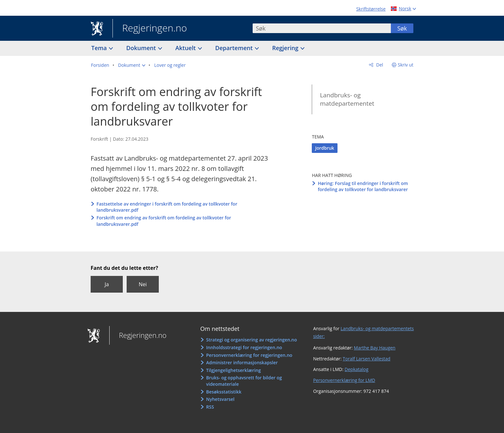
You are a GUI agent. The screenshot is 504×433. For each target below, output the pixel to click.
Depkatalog (356, 369)
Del (379, 65)
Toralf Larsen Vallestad (366, 359)
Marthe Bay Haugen (375, 348)
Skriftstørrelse (371, 9)
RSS (210, 407)
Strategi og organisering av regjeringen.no (252, 340)
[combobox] (322, 28)
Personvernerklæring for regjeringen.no (249, 355)
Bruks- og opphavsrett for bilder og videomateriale (244, 381)
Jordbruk (324, 148)
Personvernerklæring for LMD (344, 380)
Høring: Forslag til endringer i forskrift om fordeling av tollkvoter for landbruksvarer (363, 186)
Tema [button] (100, 48)
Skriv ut (406, 65)
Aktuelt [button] (186, 48)
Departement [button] (235, 48)
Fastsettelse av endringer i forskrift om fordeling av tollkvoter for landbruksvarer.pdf (167, 207)
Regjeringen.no (150, 29)
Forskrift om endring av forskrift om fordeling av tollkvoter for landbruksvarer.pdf (164, 221)
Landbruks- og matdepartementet (347, 99)
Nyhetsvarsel (220, 399)
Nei (143, 284)
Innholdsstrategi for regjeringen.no (244, 347)
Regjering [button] (286, 48)
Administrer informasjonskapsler (242, 362)
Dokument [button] (142, 48)
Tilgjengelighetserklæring (233, 370)
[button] (132, 65)
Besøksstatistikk (224, 392)
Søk (402, 28)
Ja (107, 284)
